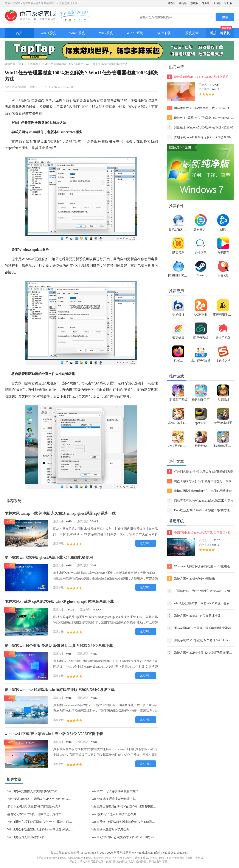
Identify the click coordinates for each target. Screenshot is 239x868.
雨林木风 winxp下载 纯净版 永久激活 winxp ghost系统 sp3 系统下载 (60, 513)
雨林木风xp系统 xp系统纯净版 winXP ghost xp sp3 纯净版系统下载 (59, 602)
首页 (19, 33)
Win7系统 (106, 33)
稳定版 (183, 3)
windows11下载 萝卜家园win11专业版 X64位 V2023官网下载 (54, 734)
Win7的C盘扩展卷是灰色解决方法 (114, 799)
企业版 (217, 3)
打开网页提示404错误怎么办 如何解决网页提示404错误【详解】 (200, 471)
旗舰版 (194, 3)
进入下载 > (146, 543)
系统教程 (32, 64)
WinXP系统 (135, 33)
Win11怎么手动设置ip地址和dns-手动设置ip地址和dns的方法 (47, 829)
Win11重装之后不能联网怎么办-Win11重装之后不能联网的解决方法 (52, 822)
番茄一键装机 (221, 31)
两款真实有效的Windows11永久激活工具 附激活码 (200, 501)
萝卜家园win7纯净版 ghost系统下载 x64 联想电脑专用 (49, 557)
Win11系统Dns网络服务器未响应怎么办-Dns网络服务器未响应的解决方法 (140, 822)
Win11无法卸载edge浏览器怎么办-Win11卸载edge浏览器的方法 (132, 837)
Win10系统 (77, 33)
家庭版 (228, 3)
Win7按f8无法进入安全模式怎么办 (114, 814)
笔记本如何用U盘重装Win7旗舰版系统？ (34, 806)
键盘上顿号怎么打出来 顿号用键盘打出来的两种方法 (199, 481)
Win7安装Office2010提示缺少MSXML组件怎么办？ (41, 799)
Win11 (16, 123)
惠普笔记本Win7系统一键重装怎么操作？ (34, 814)
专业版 (206, 3)
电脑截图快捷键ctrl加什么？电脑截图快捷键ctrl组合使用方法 (199, 491)
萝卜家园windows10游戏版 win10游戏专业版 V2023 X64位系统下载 (60, 690)
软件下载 (164, 33)
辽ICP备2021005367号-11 (67, 853)
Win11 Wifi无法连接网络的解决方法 (115, 791)
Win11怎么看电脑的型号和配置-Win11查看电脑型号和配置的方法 (134, 806)
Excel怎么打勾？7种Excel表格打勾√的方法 (198, 510)
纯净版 (172, 3)
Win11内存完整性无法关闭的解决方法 (32, 791)
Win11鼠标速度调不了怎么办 (110, 829)
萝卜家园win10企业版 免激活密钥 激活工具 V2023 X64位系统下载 (59, 646)
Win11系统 (48, 33)
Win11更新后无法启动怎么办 (26, 837)
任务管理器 (29, 100)
